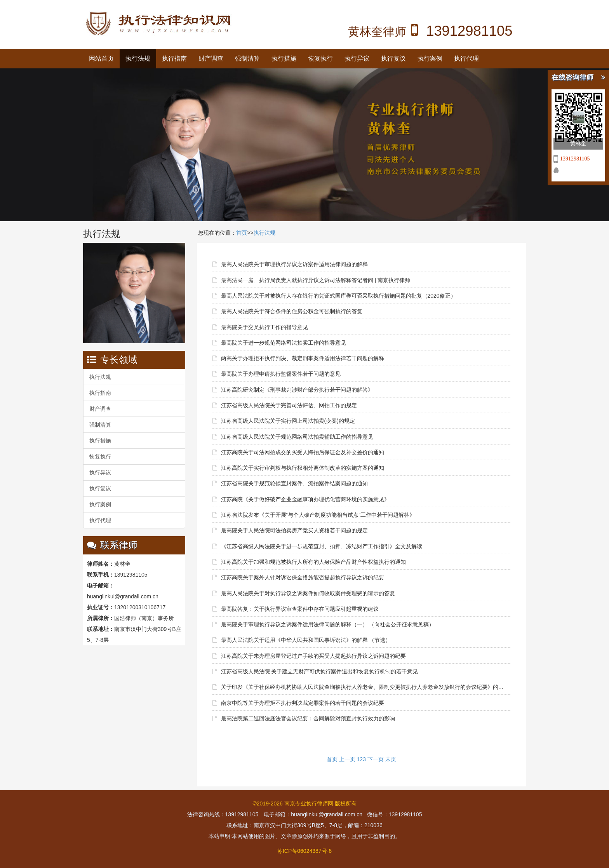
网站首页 (101, 58)
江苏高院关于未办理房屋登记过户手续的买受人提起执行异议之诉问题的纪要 (313, 656)
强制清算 (247, 58)
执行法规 (138, 58)
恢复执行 (320, 58)
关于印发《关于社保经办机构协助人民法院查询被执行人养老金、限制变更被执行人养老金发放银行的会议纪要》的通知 (363, 687)
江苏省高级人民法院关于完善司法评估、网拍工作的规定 (289, 405)
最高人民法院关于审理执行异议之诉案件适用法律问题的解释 (294, 264)
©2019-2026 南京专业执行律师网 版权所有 (304, 804)
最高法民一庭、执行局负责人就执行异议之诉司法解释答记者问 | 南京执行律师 (316, 280)
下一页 (376, 759)
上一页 (347, 759)
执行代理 (466, 58)
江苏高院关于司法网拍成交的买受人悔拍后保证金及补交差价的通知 (303, 452)
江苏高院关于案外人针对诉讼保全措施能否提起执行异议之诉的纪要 (303, 577)
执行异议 (357, 58)
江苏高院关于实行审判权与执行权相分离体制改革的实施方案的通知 (303, 468)
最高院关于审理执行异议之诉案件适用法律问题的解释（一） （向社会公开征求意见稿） (328, 624)
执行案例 (430, 58)
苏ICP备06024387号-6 (304, 851)
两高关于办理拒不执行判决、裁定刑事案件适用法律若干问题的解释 (303, 358)
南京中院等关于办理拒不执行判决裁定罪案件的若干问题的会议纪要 (303, 703)
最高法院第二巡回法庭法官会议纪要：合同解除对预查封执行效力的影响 (308, 718)
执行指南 (174, 58)
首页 (242, 233)
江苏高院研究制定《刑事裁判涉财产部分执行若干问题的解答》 (297, 390)
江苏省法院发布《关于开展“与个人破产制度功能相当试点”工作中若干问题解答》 (318, 515)
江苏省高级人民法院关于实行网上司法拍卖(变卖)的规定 (288, 421)
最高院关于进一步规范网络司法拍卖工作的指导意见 (284, 343)
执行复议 (393, 58)
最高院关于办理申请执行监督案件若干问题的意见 (281, 374)
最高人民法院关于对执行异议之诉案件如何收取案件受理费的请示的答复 (308, 593)
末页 (391, 759)
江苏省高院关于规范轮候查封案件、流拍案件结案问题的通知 (294, 483)
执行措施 (284, 58)
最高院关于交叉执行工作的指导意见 (264, 327)
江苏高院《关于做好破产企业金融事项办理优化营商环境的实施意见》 (305, 499)
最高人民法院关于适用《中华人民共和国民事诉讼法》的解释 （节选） (306, 640)
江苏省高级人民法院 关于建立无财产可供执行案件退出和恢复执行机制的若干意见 (320, 671)
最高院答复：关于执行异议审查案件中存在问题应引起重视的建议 (300, 609)
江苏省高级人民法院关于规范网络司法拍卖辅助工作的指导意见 (297, 437)
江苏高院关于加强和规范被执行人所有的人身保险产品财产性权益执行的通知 (313, 562)
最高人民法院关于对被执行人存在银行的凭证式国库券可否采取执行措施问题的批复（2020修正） (338, 296)
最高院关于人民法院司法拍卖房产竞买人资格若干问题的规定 (294, 530)
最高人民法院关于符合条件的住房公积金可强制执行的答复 (292, 311)
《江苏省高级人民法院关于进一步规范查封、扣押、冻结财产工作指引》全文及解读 (322, 546)
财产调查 (211, 58)
